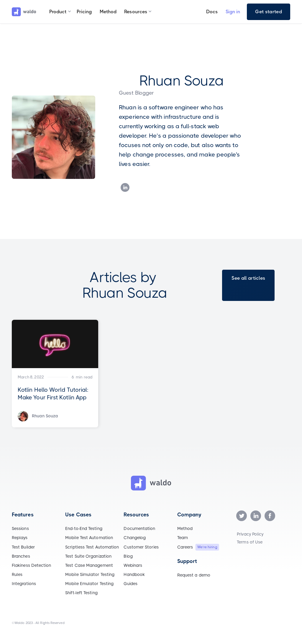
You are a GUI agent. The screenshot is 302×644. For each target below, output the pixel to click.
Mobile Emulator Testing (89, 584)
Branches (21, 556)
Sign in (233, 12)
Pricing (84, 12)
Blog (128, 556)
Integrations (24, 584)
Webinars (133, 565)
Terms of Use (250, 542)
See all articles (248, 278)
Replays (20, 538)
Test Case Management (89, 565)
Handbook (134, 574)
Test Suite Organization (88, 556)
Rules (17, 574)
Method (108, 12)
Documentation (139, 528)
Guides (130, 584)
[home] (24, 12)
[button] (58, 12)
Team (183, 538)
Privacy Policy (250, 534)
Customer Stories (141, 547)
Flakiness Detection (32, 565)
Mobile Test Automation (89, 538)
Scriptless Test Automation (92, 547)
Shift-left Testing (81, 593)
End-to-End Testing (84, 528)
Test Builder (23, 547)
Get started (269, 12)
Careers (185, 547)
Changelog (135, 538)
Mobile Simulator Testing (90, 574)
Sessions (20, 528)
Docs (212, 12)
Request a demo (194, 575)
